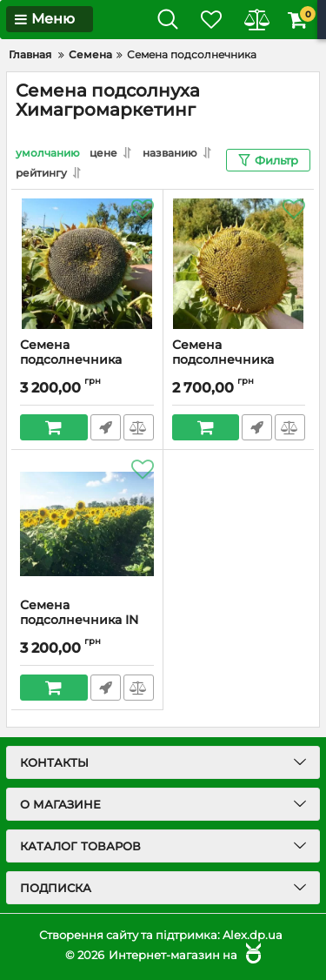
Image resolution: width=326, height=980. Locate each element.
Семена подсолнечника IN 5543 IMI (79, 620)
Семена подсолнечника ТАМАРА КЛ (71, 360)
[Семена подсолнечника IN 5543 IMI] (87, 524)
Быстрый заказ (106, 427)
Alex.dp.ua (253, 935)
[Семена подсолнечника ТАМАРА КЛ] (87, 264)
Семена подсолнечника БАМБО (223, 360)
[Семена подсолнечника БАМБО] (239, 264)
